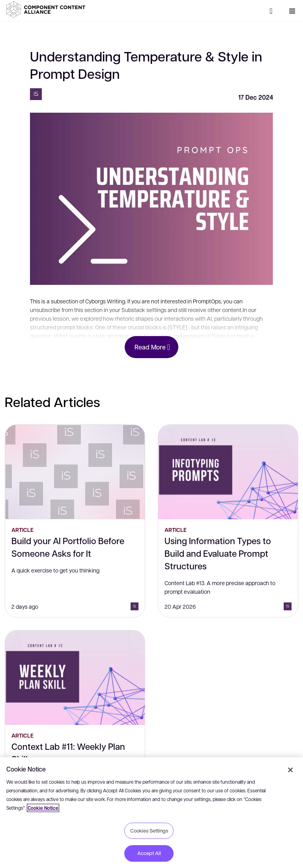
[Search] (271, 11)
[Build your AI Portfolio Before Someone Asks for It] (75, 472)
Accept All (149, 853)
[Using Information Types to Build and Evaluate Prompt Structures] (228, 472)
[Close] (290, 770)
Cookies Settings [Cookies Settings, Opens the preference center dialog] (149, 831)
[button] (47, 9)
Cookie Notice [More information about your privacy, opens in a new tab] (43, 808)
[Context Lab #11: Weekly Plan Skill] (75, 678)
